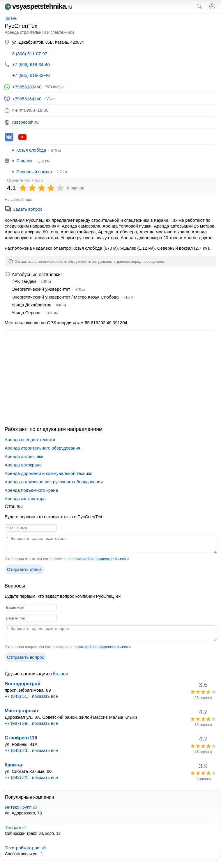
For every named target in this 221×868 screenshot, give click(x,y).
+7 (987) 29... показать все (31, 723)
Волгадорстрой (22, 684)
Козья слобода (31, 150)
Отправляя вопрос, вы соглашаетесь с (68, 647)
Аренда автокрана (23, 465)
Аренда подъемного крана (31, 490)
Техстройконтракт (23, 848)
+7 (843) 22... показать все (31, 777)
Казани (61, 674)
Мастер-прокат (22, 711)
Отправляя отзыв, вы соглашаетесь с (67, 559)
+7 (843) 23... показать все (31, 750)
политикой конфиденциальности (100, 559)
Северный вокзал (34, 172)
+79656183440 (27, 87)
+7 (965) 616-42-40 (31, 75)
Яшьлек (24, 161)
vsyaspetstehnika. (38, 6)
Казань (11, 18)
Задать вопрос (23, 209)
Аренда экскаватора (25, 499)
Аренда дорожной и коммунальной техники (48, 473)
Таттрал (13, 827)
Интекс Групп (18, 807)
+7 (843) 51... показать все (31, 696)
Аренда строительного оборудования (43, 448)
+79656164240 (27, 99)
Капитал (14, 765)
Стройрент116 (21, 738)
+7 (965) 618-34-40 (31, 64)
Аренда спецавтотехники (30, 440)
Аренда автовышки (24, 456)
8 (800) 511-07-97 (30, 54)
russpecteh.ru (25, 122)
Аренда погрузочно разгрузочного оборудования (54, 482)
